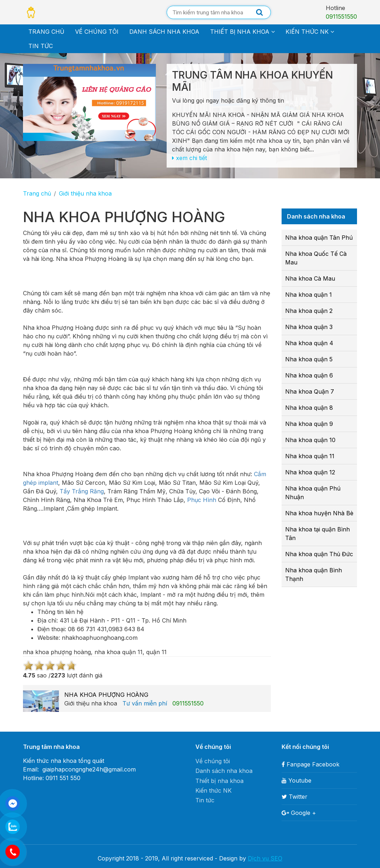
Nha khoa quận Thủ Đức (319, 554)
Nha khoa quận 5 (309, 359)
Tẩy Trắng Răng (81, 491)
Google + (299, 813)
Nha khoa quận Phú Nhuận (313, 493)
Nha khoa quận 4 (309, 343)
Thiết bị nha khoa (242, 32)
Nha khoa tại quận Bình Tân (318, 534)
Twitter (295, 797)
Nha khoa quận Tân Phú (319, 238)
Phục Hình (202, 500)
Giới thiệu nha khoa (85, 193)
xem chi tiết (189, 158)
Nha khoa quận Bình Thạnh (314, 574)
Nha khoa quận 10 (310, 440)
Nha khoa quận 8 (309, 408)
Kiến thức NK (310, 32)
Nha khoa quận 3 (309, 327)
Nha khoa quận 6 (309, 375)
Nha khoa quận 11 (310, 456)
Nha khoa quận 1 (309, 295)
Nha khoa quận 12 (310, 472)
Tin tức (41, 46)
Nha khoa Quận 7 (310, 391)
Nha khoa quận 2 (309, 311)
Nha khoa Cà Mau (310, 278)
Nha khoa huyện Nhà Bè (319, 513)
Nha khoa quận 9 (309, 424)
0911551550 (341, 17)
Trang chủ (46, 32)
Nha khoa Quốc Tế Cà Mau (316, 258)
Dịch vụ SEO (265, 858)
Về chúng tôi (97, 32)
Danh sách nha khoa (164, 32)
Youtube (296, 780)
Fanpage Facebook (311, 764)
